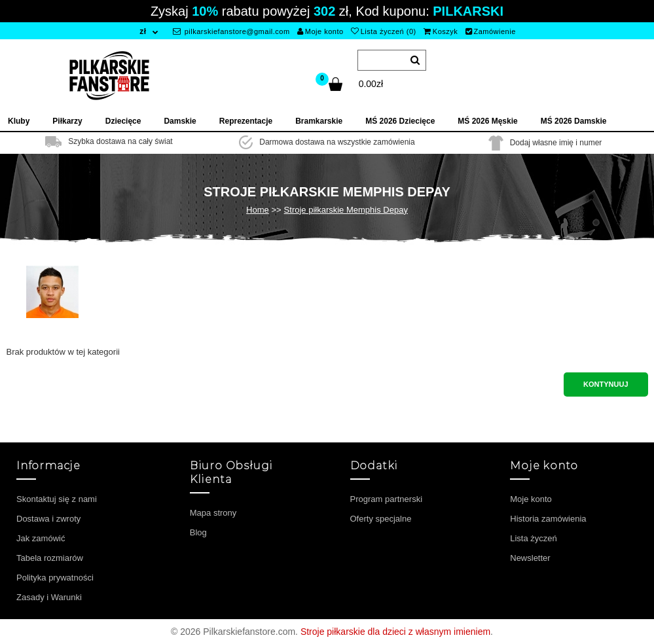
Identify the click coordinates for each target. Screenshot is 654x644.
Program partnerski (387, 499)
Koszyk (441, 31)
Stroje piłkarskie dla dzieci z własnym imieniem (395, 632)
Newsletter (530, 558)
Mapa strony (213, 513)
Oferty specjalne (381, 519)
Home (258, 210)
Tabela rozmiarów (50, 558)
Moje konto (320, 31)
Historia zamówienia (548, 519)
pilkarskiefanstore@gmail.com (231, 31)
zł (143, 31)
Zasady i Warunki (49, 597)
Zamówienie (491, 31)
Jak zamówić (41, 538)
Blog (198, 532)
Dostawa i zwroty (48, 519)
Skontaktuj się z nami (57, 499)
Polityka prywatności (55, 578)
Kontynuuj (606, 384)
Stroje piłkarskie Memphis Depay (346, 210)
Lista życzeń (534, 538)
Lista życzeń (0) (384, 31)
